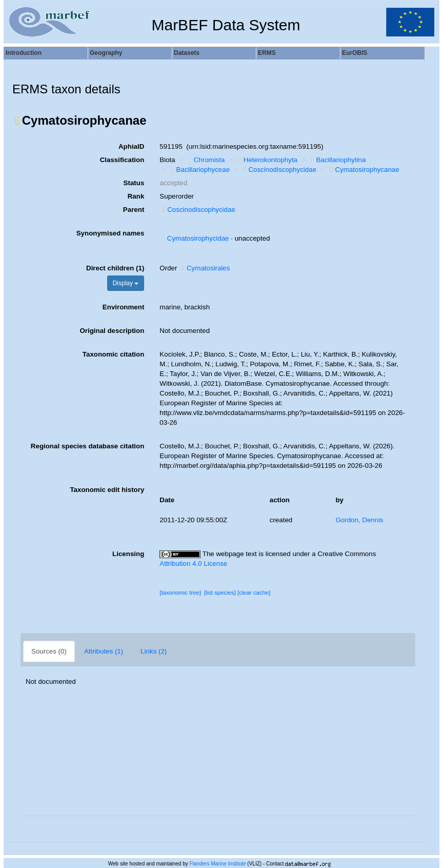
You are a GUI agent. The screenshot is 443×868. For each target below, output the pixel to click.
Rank (136, 196)
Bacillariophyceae (199, 170)
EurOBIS (355, 53)
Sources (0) (49, 651)
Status (134, 183)
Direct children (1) (115, 268)
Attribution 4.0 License (193, 564)
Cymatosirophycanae (364, 170)
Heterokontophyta (267, 160)
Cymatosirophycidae (194, 238)
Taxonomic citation (113, 354)
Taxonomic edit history (107, 490)
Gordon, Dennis (359, 520)
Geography (106, 53)
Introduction (24, 53)
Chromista (205, 160)
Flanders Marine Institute (218, 864)
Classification (122, 160)
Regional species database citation (87, 446)
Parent (134, 210)
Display (126, 283)
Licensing (128, 554)
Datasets (187, 53)
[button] (17, 121)
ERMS (267, 53)
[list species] (220, 593)
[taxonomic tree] (180, 593)
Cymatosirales (204, 268)
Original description (112, 331)
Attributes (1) (104, 651)
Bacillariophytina (337, 160)
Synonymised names (110, 233)
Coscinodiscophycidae (279, 170)
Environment (123, 307)
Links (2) (154, 651)
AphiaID (131, 146)
